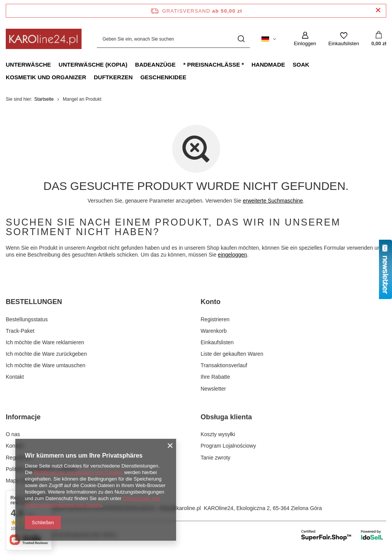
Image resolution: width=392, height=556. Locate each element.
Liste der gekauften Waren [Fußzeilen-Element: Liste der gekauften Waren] (232, 354)
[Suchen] (241, 39)
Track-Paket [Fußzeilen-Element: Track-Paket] (20, 331)
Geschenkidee (163, 77)
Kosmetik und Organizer (46, 77)
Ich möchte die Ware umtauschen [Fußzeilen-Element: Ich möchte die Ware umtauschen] (46, 365)
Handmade (268, 65)
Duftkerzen (113, 77)
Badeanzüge (155, 65)
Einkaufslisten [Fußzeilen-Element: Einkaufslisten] (217, 342)
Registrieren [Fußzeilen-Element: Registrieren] (215, 319)
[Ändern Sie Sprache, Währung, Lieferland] (269, 39)
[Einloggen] (305, 39)
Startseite (44, 99)
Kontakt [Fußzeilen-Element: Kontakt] (15, 377)
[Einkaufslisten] (344, 39)
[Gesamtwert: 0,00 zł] (379, 39)
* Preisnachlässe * (214, 65)
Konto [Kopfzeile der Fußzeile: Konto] (211, 302)
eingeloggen (232, 255)
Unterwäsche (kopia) (93, 65)
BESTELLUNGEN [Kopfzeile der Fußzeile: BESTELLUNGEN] (34, 302)
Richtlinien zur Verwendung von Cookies (78, 472)
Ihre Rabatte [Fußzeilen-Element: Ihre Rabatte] (215, 377)
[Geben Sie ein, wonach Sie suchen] (173, 39)
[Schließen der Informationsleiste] (378, 11)
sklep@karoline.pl (180, 508)
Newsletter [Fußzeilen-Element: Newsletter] (213, 389)
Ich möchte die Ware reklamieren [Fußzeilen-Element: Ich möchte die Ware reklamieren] (45, 342)
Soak (301, 65)
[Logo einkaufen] (44, 39)
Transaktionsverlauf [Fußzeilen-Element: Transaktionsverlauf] (224, 365)
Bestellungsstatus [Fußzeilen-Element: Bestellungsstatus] (27, 319)
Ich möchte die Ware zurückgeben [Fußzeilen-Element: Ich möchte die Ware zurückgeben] (46, 354)
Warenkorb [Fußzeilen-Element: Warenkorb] (214, 331)
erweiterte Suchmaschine (273, 201)
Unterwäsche (28, 65)
